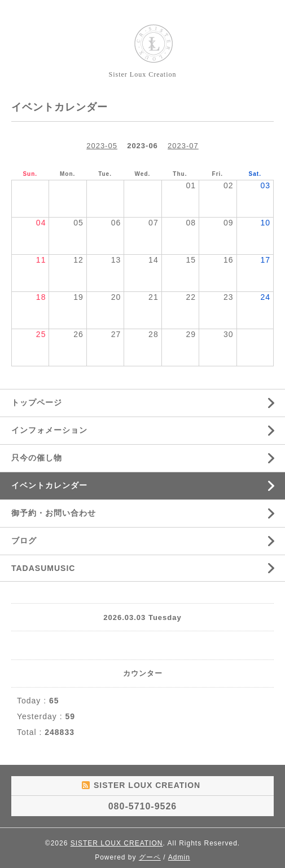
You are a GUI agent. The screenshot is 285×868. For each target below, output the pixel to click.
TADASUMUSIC (43, 568)
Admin (179, 857)
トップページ (37, 402)
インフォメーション (49, 430)
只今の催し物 (37, 458)
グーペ (150, 857)
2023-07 (183, 146)
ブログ (24, 541)
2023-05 (102, 146)
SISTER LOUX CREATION (117, 843)
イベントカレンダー (49, 485)
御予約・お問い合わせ (54, 513)
